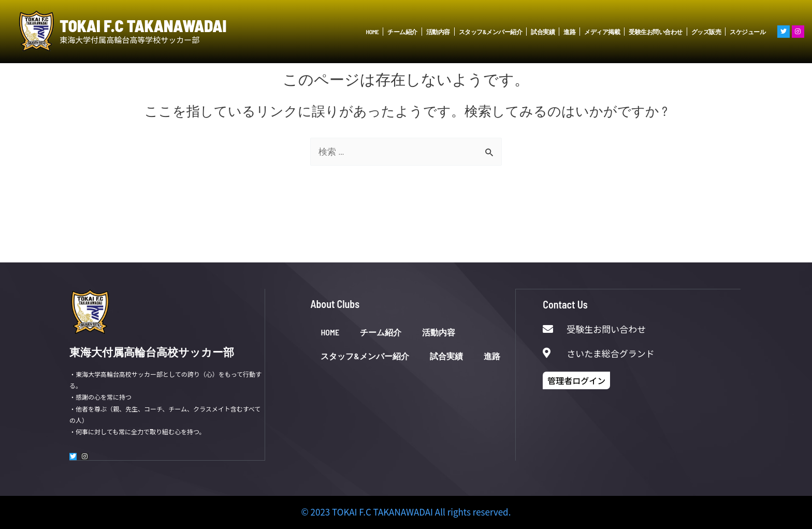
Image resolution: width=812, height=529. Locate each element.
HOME (373, 32)
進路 (569, 32)
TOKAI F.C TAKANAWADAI (143, 26)
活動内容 (438, 32)
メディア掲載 (602, 32)
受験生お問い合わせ (656, 32)
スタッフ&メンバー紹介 (490, 32)
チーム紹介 (402, 32)
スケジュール (748, 32)
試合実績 (543, 32)
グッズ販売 (706, 32)
